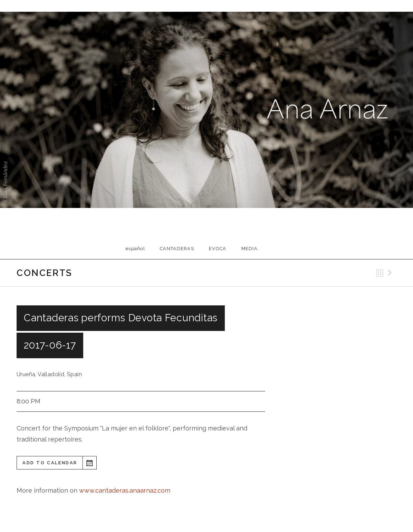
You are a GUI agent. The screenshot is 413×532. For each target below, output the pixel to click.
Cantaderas (177, 249)
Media (250, 249)
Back (380, 273)
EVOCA (218, 249)
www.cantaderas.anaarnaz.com (125, 490)
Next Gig (391, 273)
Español (135, 249)
